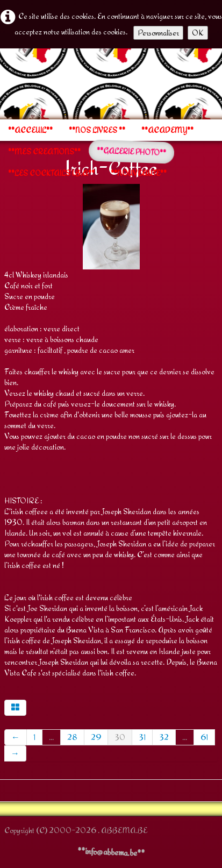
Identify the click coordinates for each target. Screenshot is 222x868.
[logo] (4, 83)
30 (120, 737)
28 (72, 737)
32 (164, 737)
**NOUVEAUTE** (139, 173)
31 (142, 737)
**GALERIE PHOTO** (132, 152)
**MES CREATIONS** (44, 152)
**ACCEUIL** (30, 130)
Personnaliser (158, 33)
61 (204, 737)
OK (198, 33)
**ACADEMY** (167, 130)
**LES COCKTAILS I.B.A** (51, 173)
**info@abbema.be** (111, 852)
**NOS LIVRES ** (97, 130)
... (51, 737)
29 (96, 737)
